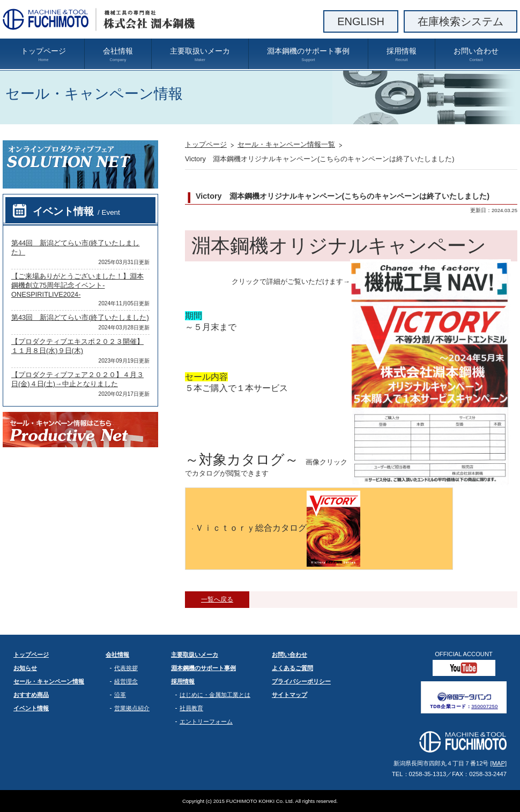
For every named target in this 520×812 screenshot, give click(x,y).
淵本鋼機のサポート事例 (308, 55)
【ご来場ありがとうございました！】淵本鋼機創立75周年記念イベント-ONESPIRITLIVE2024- (77, 285)
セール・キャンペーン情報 (49, 681)
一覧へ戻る (217, 599)
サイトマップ (289, 695)
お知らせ (25, 668)
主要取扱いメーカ (200, 55)
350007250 (485, 706)
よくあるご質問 (292, 668)
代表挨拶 (126, 668)
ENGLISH (361, 21)
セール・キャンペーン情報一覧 (286, 144)
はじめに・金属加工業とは (215, 695)
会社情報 (118, 55)
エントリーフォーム (206, 721)
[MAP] (499, 763)
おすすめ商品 (31, 695)
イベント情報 (76, 211)
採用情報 (402, 55)
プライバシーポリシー (301, 681)
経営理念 (126, 681)
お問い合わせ (476, 55)
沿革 (120, 695)
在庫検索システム (460, 21)
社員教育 (191, 708)
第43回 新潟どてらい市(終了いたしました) (80, 317)
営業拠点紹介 (132, 708)
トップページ (43, 55)
